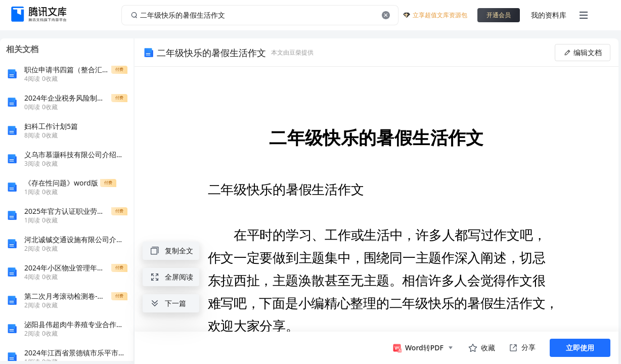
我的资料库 (549, 15)
